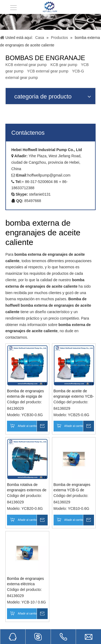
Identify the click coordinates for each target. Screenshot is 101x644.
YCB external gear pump (48, 71)
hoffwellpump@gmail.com (49, 175)
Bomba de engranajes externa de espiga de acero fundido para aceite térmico (25, 394)
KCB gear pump (64, 65)
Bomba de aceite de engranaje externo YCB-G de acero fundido (74, 394)
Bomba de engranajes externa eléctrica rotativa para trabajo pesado (25, 581)
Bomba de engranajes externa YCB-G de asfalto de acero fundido (74, 488)
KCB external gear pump (26, 65)
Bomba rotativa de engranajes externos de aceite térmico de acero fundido (27, 488)
